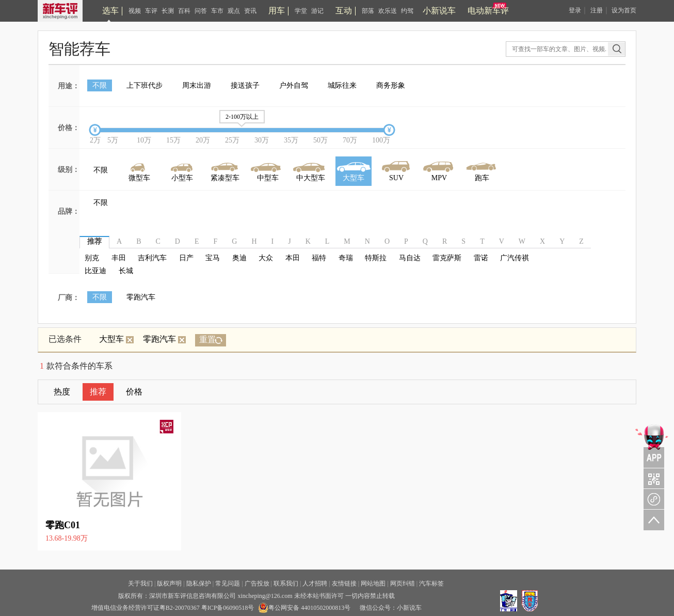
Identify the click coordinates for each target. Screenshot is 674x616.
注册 (597, 10)
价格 (134, 392)
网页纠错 (403, 583)
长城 (126, 271)
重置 (207, 339)
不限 (100, 85)
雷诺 (481, 258)
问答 (201, 11)
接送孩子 (245, 85)
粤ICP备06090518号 (228, 608)
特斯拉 (376, 258)
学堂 (301, 11)
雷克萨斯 (447, 258)
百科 (184, 11)
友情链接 (344, 583)
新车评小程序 (652, 499)
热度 (62, 392)
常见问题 (228, 583)
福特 (319, 258)
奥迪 (239, 258)
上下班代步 (145, 85)
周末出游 (197, 85)
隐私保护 (199, 583)
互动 (344, 11)
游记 (317, 11)
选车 (110, 11)
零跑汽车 (141, 297)
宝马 (213, 258)
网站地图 (373, 583)
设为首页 (624, 10)
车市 (217, 11)
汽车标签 (431, 583)
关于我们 (140, 583)
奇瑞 (346, 258)
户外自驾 (294, 85)
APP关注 (652, 445)
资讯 (250, 11)
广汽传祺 (515, 258)
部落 (368, 11)
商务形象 (391, 85)
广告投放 (257, 583)
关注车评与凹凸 (652, 478)
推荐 (98, 392)
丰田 (119, 258)
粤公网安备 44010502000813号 (304, 608)
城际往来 (342, 85)
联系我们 (286, 583)
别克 (92, 258)
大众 (266, 258)
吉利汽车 (152, 258)
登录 (575, 10)
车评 (151, 11)
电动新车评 (488, 11)
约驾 (407, 11)
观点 (234, 11)
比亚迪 (95, 271)
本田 (293, 258)
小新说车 (439, 11)
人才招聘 (315, 583)
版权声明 (169, 583)
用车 (277, 11)
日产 (186, 258)
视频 (135, 11)
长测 (168, 11)
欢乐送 (388, 11)
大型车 (116, 339)
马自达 (410, 258)
